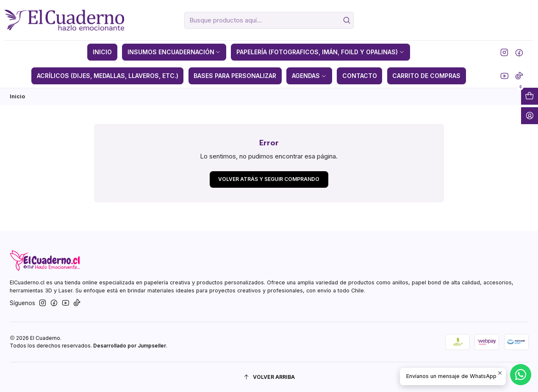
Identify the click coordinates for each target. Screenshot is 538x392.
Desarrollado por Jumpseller (130, 346)
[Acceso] (530, 116)
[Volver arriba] (269, 377)
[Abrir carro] (530, 96)
